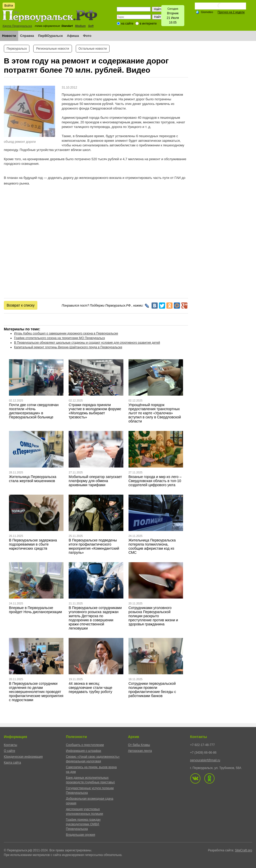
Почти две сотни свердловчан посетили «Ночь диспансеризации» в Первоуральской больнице (34, 411)
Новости (9, 36)
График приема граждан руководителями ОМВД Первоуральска (83, 824)
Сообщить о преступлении (85, 745)
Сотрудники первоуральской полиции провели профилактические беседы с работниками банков (152, 690)
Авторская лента (140, 751)
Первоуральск (17, 49)
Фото (87, 36)
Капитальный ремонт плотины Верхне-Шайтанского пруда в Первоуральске (68, 347)
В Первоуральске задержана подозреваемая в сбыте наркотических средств (33, 544)
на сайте (127, 24)
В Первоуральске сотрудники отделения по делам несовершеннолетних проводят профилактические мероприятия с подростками (36, 692)
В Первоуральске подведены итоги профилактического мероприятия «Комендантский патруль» (94, 546)
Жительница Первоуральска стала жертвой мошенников (33, 479)
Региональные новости (52, 49)
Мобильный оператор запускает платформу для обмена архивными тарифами (95, 481)
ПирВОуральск (51, 36)
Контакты (10, 745)
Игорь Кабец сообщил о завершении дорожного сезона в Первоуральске (66, 333)
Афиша (73, 36)
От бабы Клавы (139, 745)
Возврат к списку (21, 305)
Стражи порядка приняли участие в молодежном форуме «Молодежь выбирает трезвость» (95, 411)
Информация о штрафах (84, 751)
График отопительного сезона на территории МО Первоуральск (60, 338)
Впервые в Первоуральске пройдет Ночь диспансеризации (35, 610)
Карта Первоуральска (17, 26)
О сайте (9, 751)
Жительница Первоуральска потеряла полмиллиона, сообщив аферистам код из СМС (152, 546)
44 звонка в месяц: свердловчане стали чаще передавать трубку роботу (90, 688)
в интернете (148, 24)
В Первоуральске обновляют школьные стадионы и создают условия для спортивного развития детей (87, 343)
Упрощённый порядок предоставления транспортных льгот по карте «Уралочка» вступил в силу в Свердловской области (155, 413)
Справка (27, 36)
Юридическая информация (23, 757)
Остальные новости (93, 49)
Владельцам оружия (81, 835)
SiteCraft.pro (244, 850)
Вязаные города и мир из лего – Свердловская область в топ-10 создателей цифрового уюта (155, 481)
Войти (9, 6)
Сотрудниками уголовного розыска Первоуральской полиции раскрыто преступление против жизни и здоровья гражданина (153, 616)
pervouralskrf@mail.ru (205, 760)
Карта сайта (12, 763)
